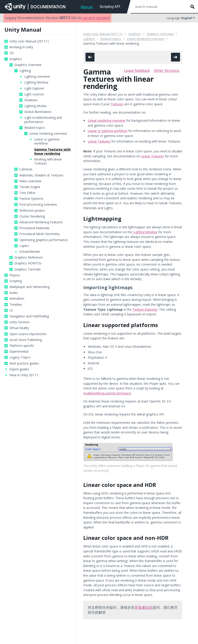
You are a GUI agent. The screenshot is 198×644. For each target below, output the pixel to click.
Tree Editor (27, 193)
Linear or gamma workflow (47, 141)
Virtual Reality (19, 328)
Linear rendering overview (48, 134)
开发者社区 (144, 607)
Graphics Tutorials (28, 269)
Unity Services (20, 322)
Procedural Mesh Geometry (39, 234)
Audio (14, 293)
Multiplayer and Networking (29, 287)
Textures (117, 104)
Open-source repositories (28, 334)
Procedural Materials (34, 228)
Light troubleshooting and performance (43, 120)
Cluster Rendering (32, 216)
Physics (15, 275)
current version (96, 18)
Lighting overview (37, 77)
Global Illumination (38, 112)
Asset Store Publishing (26, 340)
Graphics (16, 59)
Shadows (31, 100)
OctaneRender (30, 252)
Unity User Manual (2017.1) (29, 41)
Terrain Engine (30, 187)
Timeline (16, 305)
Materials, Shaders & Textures (41, 175)
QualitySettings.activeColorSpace (107, 393)
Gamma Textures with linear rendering (52, 152)
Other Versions (166, 70)
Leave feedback (137, 70)
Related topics (35, 128)
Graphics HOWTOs (28, 263)
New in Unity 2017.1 (24, 375)
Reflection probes (32, 211)
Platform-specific (22, 346)
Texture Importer (145, 309)
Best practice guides (24, 363)
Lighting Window (36, 82)
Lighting (25, 71)
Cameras (26, 169)
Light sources (34, 94)
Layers (24, 246)
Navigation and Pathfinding (29, 316)
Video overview (30, 181)
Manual (87, 7)
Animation (17, 299)
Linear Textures (99, 141)
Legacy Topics (20, 357)
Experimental (19, 352)
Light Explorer (34, 88)
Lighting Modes (36, 106)
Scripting (16, 281)
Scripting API (110, 7)
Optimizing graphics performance (44, 240)
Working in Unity (21, 47)
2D (12, 53)
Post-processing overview (38, 204)
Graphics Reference (29, 257)
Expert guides (19, 369)
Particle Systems (31, 199)
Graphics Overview (28, 65)
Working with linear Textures (48, 161)
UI (11, 310)
